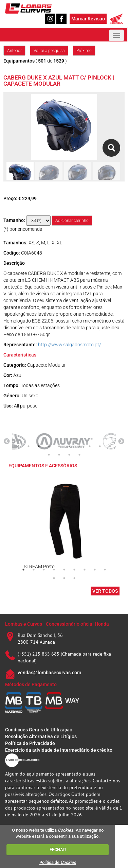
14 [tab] (79, 455)
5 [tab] (59, 446)
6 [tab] (69, 446)
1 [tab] (18, 446)
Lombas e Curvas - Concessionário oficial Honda (57, 624)
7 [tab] (79, 446)
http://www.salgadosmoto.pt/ (70, 345)
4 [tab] (49, 446)
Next (121, 441)
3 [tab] (39, 446)
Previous (7, 441)
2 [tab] (29, 446)
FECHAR (58, 849)
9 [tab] (100, 446)
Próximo (84, 51)
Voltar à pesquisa (49, 51)
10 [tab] (110, 446)
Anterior (14, 51)
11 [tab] (49, 455)
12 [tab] (59, 455)
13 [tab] (69, 455)
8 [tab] (90, 446)
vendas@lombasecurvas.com (49, 673)
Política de (58, 862)
